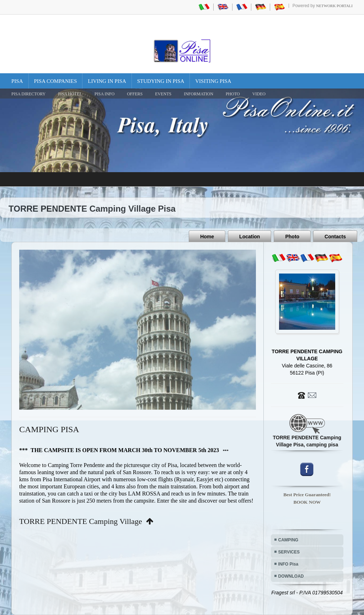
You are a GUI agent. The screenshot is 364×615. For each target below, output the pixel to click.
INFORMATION (199, 94)
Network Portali (334, 6)
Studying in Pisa (161, 81)
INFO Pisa (288, 564)
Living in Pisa (107, 81)
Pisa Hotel (70, 94)
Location (250, 237)
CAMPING (288, 540)
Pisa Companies (56, 81)
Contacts (335, 237)
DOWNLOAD (291, 576)
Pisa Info (105, 94)
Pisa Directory (28, 94)
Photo (292, 237)
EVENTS (163, 94)
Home (207, 237)
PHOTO (233, 94)
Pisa (17, 81)
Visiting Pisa (213, 81)
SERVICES (289, 552)
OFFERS (135, 94)
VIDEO (259, 94)
